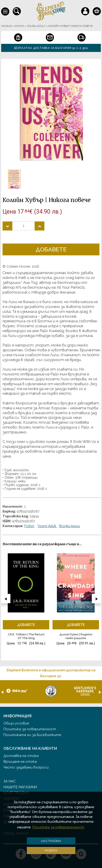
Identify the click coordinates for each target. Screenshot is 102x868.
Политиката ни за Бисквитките (32, 735)
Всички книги (70, 526)
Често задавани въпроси (26, 767)
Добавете (51, 249)
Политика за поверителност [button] (58, 827)
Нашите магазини (20, 787)
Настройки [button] (51, 841)
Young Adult (47, 526)
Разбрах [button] (51, 850)
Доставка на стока (21, 756)
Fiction (29, 526)
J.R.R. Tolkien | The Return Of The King (26, 636)
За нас (10, 781)
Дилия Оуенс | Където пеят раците (76, 636)
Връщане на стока (20, 762)
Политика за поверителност (30, 729)
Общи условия (16, 723)
